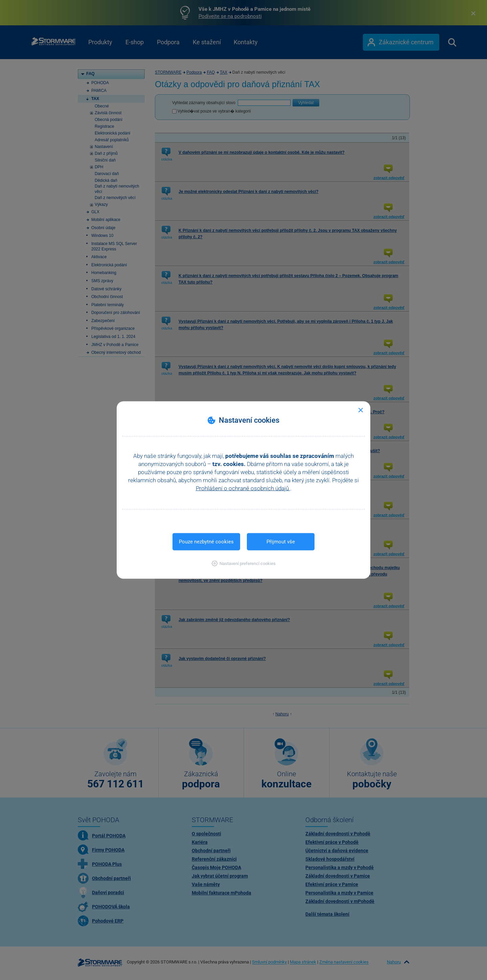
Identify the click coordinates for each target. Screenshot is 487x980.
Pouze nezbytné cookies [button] (206, 542)
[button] (244, 563)
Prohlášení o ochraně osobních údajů (243, 488)
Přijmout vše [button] (281, 542)
